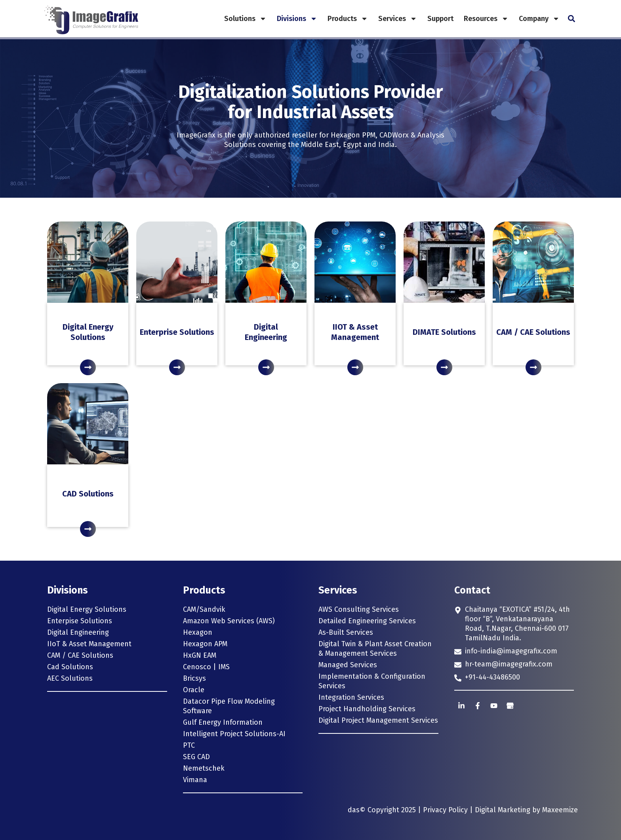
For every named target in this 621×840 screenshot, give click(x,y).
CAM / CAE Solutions (533, 332)
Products (348, 19)
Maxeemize (560, 810)
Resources (486, 19)
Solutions (245, 19)
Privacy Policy (445, 810)
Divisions (297, 19)
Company (539, 19)
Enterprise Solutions (177, 332)
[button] (571, 19)
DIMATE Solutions (444, 332)
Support (440, 19)
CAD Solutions (88, 494)
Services (398, 19)
